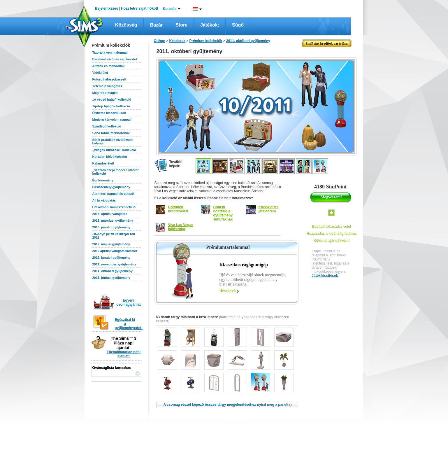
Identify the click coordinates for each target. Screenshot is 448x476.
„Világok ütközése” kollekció (114, 150)
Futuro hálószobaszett (109, 79)
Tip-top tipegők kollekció (111, 106)
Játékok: (210, 25)
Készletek (177, 41)
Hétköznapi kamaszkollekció (114, 207)
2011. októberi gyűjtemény (113, 271)
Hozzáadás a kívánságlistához (332, 234)
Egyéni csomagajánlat (128, 302)
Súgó (238, 25)
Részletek (228, 291)
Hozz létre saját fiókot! (139, 8)
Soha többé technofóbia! (111, 133)
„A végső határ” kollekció (112, 99)
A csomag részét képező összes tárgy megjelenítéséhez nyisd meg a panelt (227, 405)
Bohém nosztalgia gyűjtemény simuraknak (223, 213)
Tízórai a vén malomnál (110, 52)
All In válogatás (104, 200)
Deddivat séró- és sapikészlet (115, 59)
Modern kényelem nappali (112, 120)
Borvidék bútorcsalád (178, 209)
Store (181, 25)
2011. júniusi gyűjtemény (111, 278)
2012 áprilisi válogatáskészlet (115, 251)
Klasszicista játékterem (269, 209)
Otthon (160, 41)
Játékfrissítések (325, 276)
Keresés (170, 9)
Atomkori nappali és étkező (113, 194)
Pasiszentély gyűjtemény (111, 187)
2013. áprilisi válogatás (110, 214)
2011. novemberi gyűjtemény (114, 264)
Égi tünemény (103, 180)
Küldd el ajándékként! (332, 241)
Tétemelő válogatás (107, 86)
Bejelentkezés (107, 8)
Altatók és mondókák (109, 66)
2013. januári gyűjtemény (111, 227)
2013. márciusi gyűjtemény (113, 220)
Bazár (157, 25)
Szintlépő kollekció (107, 126)
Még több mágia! (105, 93)
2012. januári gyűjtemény (111, 258)
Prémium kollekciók (206, 41)
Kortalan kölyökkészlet (110, 157)
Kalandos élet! (103, 163)
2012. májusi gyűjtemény (111, 244)
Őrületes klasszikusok (109, 113)
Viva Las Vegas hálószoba (181, 227)
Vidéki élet (100, 73)
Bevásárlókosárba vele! (332, 227)
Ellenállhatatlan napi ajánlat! (124, 354)
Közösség (126, 25)
